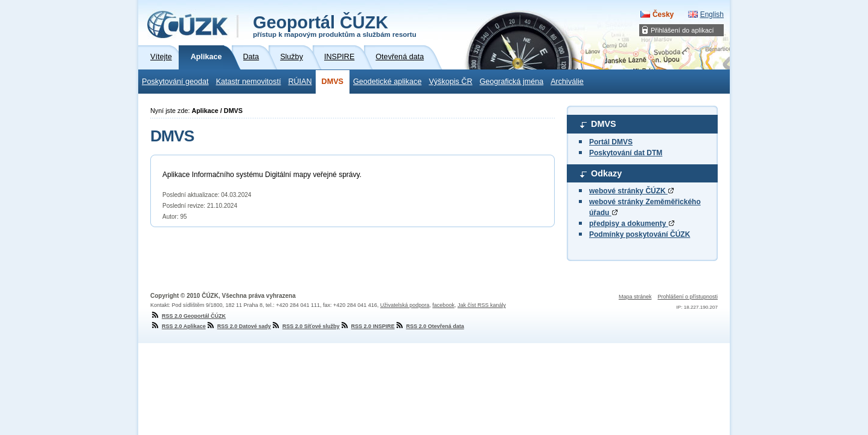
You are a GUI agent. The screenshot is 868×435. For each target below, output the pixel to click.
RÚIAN (300, 82)
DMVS (333, 82)
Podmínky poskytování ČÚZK (640, 234)
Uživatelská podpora (405, 305)
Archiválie (567, 82)
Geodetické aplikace (387, 82)
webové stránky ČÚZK (631, 191)
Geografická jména (512, 82)
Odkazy (606, 173)
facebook (443, 305)
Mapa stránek (635, 297)
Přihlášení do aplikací (682, 30)
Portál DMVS (611, 142)
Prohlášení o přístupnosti (688, 297)
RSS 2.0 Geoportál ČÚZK (188, 316)
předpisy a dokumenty (632, 224)
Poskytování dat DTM (626, 153)
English (712, 14)
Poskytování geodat (175, 82)
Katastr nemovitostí (249, 82)
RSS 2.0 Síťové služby (305, 326)
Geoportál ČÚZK (335, 25)
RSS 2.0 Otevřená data (429, 326)
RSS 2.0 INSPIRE (367, 326)
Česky (663, 14)
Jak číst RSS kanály (482, 305)
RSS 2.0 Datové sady (238, 326)
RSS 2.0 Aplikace (178, 326)
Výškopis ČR (450, 82)
